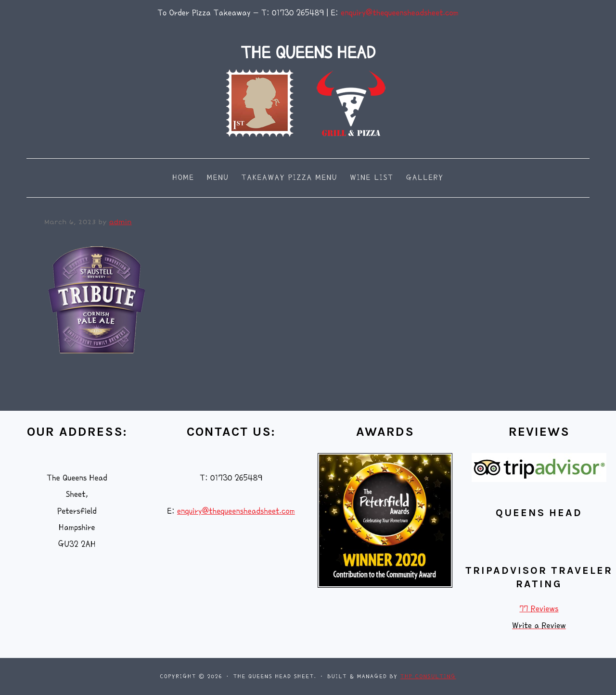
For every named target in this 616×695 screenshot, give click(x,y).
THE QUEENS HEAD (308, 53)
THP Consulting (428, 676)
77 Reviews (539, 609)
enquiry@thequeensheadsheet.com (400, 13)
